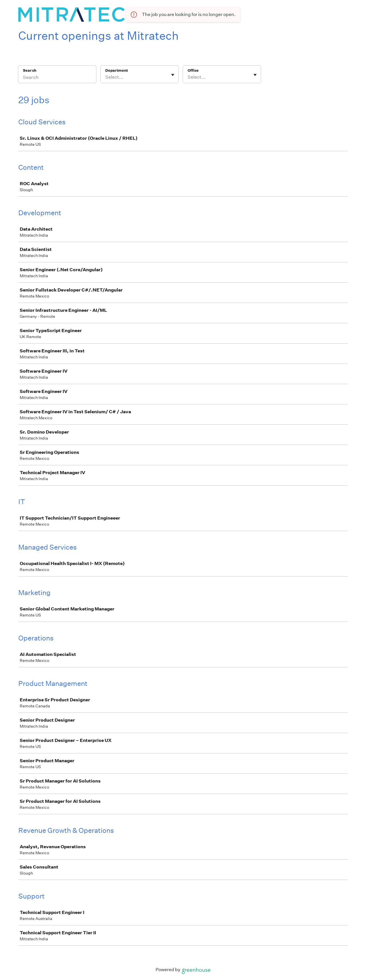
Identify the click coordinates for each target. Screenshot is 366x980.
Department (117, 70)
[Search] (57, 78)
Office (193, 70)
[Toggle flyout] (173, 75)
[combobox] (106, 77)
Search (30, 70)
